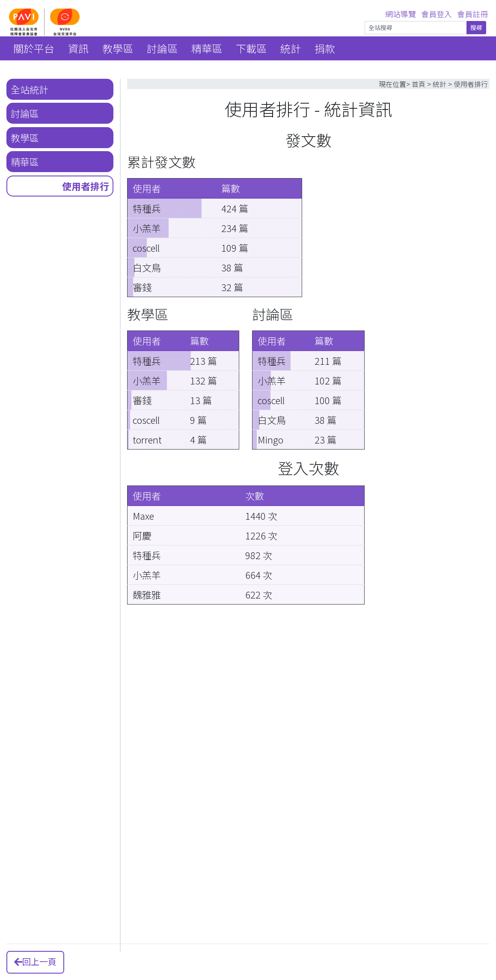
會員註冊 (472, 14)
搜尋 (476, 27)
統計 (291, 48)
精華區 (207, 48)
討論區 (162, 48)
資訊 (78, 48)
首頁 (419, 84)
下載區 (251, 48)
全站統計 (30, 89)
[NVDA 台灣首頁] (81, 22)
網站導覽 (401, 14)
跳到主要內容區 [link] (27, 3)
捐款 (325, 48)
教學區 (118, 48)
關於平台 (34, 48)
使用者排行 (86, 186)
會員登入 (437, 14)
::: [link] (5, 3)
